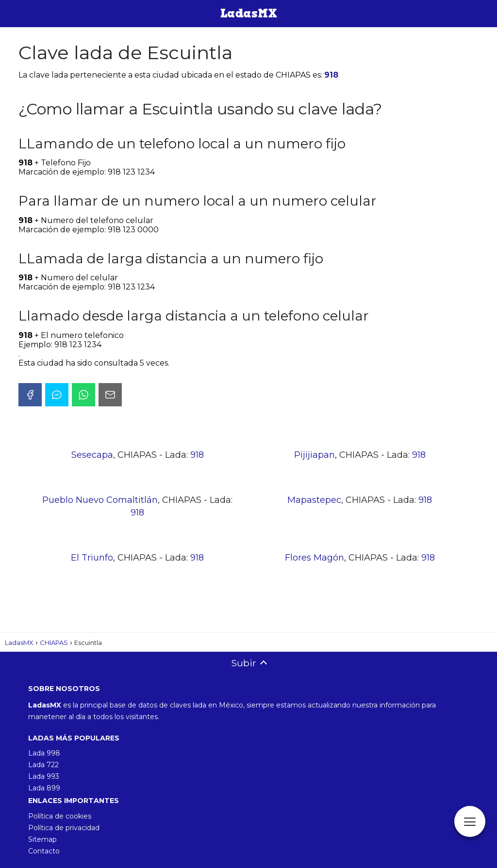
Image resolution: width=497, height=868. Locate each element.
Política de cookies (60, 816)
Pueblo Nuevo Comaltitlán (100, 500)
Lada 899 (44, 788)
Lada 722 (43, 765)
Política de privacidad (64, 828)
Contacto (44, 851)
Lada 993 (44, 776)
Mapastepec (314, 500)
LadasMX (19, 643)
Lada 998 (44, 753)
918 (331, 75)
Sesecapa (92, 455)
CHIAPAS (54, 643)
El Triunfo (92, 558)
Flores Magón (315, 558)
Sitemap (42, 839)
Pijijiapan (315, 455)
